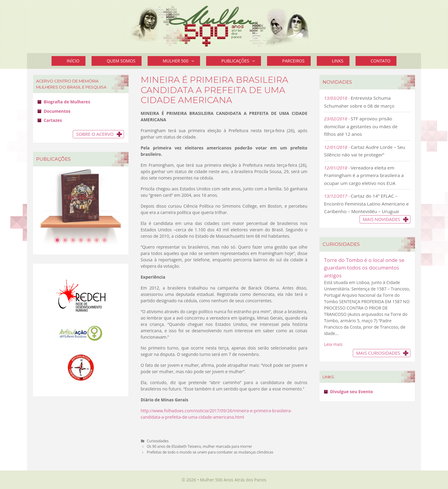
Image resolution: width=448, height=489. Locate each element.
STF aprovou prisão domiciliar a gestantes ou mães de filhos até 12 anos (361, 126)
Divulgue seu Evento (351, 392)
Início (73, 61)
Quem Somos (121, 61)
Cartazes (53, 120)
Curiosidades (158, 441)
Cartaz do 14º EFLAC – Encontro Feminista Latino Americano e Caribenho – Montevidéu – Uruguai (366, 204)
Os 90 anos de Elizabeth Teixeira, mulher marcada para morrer (199, 446)
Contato (381, 61)
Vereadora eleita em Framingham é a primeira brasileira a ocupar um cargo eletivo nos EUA (364, 175)
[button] (194, 61)
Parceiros (293, 61)
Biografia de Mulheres (67, 102)
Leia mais (333, 344)
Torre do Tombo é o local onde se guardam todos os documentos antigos (364, 268)
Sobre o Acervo (95, 134)
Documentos (57, 111)
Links (338, 61)
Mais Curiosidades (378, 353)
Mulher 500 (182, 61)
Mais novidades (381, 219)
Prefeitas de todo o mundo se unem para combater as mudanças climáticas (210, 452)
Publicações (241, 61)
